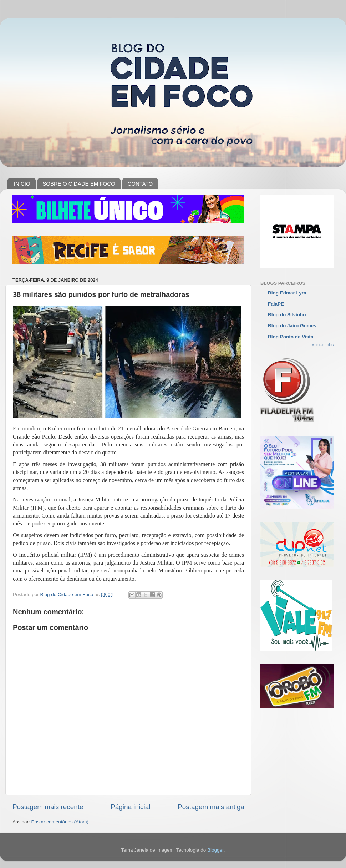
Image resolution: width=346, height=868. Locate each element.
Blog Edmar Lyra (287, 293)
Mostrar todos (322, 345)
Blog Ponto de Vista (291, 337)
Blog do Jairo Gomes (292, 326)
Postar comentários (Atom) (60, 822)
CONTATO (140, 184)
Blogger (215, 850)
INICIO (22, 184)
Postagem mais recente (48, 807)
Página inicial (130, 807)
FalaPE (276, 304)
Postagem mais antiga (211, 807)
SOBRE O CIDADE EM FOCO (79, 184)
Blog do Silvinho (287, 315)
